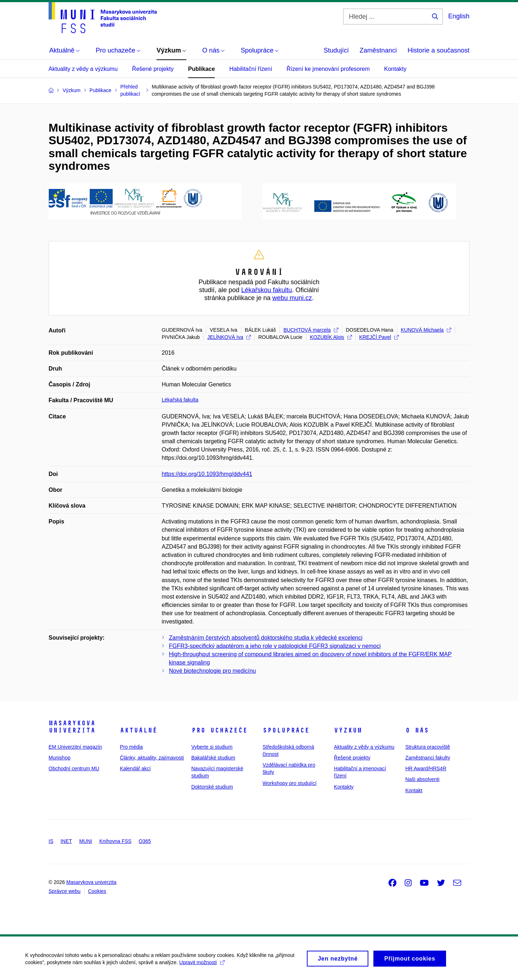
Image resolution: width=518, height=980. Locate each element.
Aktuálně (138, 730)
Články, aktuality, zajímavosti (152, 758)
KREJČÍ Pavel (379, 337)
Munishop (60, 758)
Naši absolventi (422, 779)
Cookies (97, 891)
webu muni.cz (292, 298)
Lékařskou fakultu (266, 290)
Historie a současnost (439, 50)
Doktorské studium (212, 787)
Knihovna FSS (115, 841)
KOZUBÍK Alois (331, 337)
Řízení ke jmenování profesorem (328, 69)
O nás (417, 730)
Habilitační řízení (251, 69)
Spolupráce (286, 730)
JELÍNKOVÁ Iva (229, 337)
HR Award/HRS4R (426, 768)
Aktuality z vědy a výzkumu (83, 69)
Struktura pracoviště (428, 747)
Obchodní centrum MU (74, 768)
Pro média (131, 747)
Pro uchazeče (219, 730)
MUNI (86, 841)
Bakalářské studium (213, 758)
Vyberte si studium (212, 747)
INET (66, 841)
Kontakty (395, 69)
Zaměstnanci (378, 50)
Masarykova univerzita (72, 727)
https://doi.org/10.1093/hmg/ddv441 (207, 474)
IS (51, 841)
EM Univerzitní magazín (75, 747)
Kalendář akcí (135, 768)
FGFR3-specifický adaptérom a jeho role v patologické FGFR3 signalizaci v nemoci (275, 646)
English (459, 16)
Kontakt (414, 790)
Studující (336, 50)
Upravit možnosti (202, 966)
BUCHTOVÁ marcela (311, 330)
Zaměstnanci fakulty (428, 758)
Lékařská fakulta (180, 400)
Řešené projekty (153, 69)
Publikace (202, 69)
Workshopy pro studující (290, 783)
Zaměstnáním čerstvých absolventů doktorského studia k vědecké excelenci (266, 638)
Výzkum (348, 730)
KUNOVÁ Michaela (426, 330)
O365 (145, 841)
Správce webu (65, 891)
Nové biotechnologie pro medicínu (213, 671)
